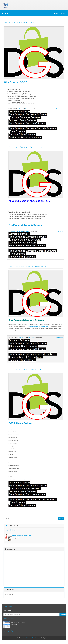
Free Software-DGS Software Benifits (19, 22)
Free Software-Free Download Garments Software (28, 267)
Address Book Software (18, 622)
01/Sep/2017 (13, 231)
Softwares (28, 109)
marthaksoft (20, 109)
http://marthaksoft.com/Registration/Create (39, 326)
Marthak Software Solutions (29, 638)
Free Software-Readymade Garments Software (27, 147)
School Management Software (22, 535)
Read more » (60, 109)
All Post (55, 14)
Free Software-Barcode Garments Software (25, 369)
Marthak (25, 3)
